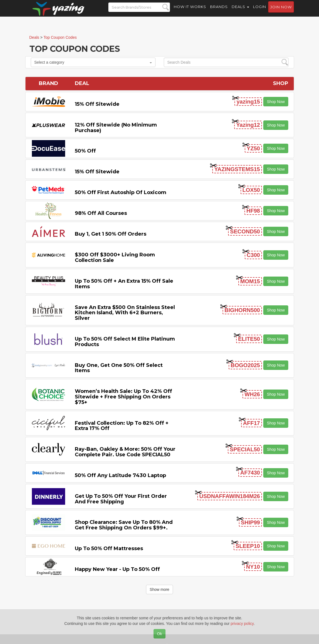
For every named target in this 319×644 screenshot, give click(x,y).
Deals (240, 11)
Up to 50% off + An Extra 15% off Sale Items (124, 284)
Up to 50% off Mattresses (109, 548)
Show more (159, 589)
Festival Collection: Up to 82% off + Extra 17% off (122, 426)
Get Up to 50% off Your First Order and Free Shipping (121, 499)
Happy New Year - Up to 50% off (117, 569)
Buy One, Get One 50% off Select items (119, 368)
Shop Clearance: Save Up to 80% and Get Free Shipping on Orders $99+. (124, 525)
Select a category (93, 62)
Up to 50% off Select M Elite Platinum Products (125, 342)
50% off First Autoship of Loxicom (121, 192)
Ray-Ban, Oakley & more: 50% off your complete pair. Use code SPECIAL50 (125, 452)
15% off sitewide (97, 104)
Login (260, 11)
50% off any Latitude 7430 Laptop (120, 475)
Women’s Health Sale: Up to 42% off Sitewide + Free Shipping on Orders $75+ (123, 397)
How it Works (190, 11)
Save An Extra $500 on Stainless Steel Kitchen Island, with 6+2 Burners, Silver (125, 313)
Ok (160, 634)
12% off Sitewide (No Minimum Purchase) (116, 128)
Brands (219, 11)
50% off (85, 151)
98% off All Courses (101, 213)
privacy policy (242, 624)
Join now (281, 11)
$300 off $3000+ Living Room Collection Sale (115, 257)
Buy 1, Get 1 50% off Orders (111, 234)
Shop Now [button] (276, 102)
